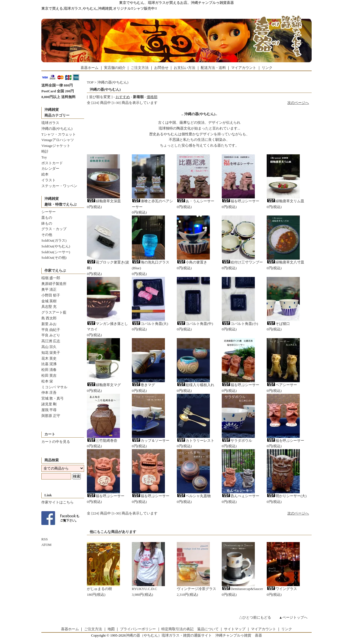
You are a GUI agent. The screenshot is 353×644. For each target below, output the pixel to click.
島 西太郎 (49, 318)
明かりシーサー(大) (287, 496)
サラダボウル (237, 440)
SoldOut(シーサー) (56, 252)
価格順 (152, 97)
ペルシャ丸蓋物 (194, 496)
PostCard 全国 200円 (58, 91)
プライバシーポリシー (138, 629)
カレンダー (50, 169)
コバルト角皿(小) (240, 324)
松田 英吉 (49, 375)
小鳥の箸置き (192, 262)
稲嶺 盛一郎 (51, 278)
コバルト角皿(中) (195, 324)
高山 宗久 (49, 347)
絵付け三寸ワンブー (242, 262)
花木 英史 (49, 358)
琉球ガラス (50, 123)
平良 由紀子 (51, 330)
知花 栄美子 (51, 353)
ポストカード (52, 163)
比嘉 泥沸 (49, 364)
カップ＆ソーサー (151, 440)
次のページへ (298, 103)
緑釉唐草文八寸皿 (285, 262)
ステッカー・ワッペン (59, 186)
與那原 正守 (51, 416)
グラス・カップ (54, 229)
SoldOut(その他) (54, 258)
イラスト (49, 180)
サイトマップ (235, 629)
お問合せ (161, 68)
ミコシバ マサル (54, 387)
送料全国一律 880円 (57, 85)
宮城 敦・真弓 (53, 398)
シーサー (49, 212)
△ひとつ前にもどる (255, 617)
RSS (45, 539)
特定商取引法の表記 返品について (190, 629)
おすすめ (123, 97)
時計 (45, 151)
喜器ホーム (89, 68)
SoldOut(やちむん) (56, 246)
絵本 (45, 174)
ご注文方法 (140, 68)
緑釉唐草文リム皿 (285, 201)
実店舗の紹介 (115, 68)
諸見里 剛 (49, 404)
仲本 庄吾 (49, 393)
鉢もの (47, 223)
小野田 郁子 (51, 295)
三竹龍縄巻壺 (102, 440)
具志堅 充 (49, 307)
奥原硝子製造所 (54, 284)
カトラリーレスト (196, 440)
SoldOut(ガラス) (54, 240)
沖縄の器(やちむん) (57, 129)
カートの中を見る (56, 442)
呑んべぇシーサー (240, 496)
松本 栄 (47, 381)
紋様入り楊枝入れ (196, 385)
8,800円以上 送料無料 (58, 97)
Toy (44, 157)
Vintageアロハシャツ (58, 140)
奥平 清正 (49, 289)
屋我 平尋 (49, 410)
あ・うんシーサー (196, 201)
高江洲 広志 (51, 341)
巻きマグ (143, 385)
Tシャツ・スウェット (59, 134)
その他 (47, 235)
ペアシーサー (282, 385)
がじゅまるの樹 (99, 589)
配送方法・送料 (213, 68)
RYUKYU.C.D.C (144, 589)
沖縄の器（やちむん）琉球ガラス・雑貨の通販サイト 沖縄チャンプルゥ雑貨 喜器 (194, 635)
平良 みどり (51, 335)
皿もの (47, 218)
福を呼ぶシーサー (240, 201)
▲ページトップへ (293, 617)
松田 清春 (49, 370)
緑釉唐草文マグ (104, 385)
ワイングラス (282, 589)
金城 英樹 (49, 301)
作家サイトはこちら (58, 502)
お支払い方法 (184, 68)
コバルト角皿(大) (150, 324)
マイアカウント (244, 68)
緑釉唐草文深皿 (104, 201)
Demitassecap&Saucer (242, 589)
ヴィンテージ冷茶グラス (196, 589)
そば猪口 (278, 324)
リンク (267, 68)
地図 (111, 629)
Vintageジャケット (56, 146)
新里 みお (49, 324)
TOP (90, 82)
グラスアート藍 (54, 312)
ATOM (46, 545)
